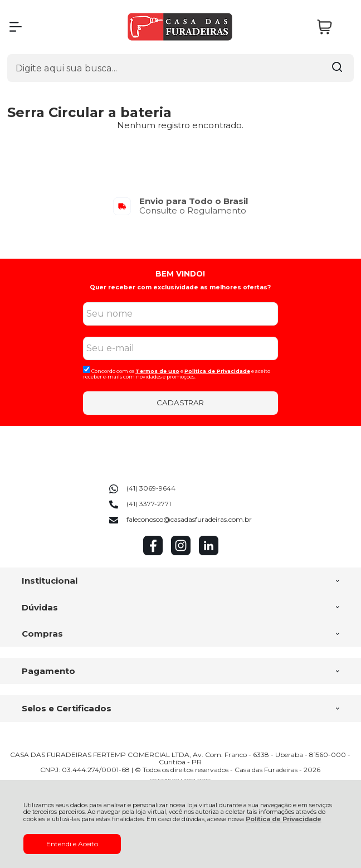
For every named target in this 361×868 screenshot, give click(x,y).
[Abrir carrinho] (333, 27)
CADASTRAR (180, 403)
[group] (180, 206)
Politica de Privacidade (217, 371)
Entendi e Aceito (72, 844)
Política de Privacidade (284, 819)
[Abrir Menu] (16, 27)
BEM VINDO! (180, 274)
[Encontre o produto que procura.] (337, 68)
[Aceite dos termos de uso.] (87, 369)
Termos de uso (157, 371)
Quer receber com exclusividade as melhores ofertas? (180, 287)
